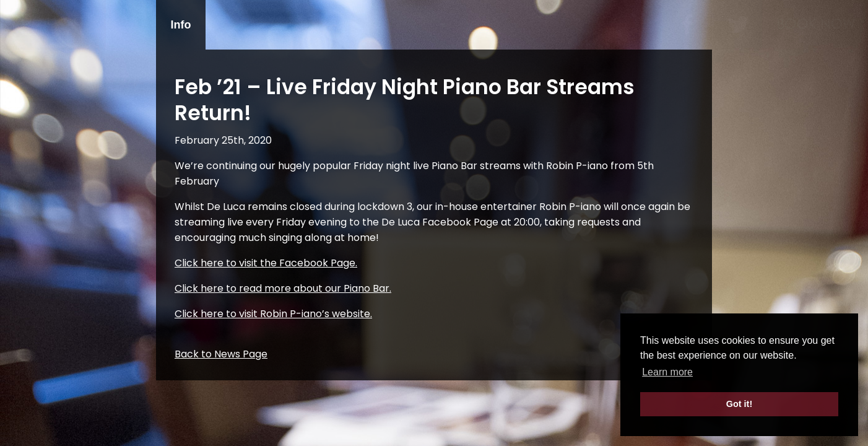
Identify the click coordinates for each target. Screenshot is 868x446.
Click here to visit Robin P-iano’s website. (273, 314)
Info (181, 25)
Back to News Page (221, 354)
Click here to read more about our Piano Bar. (283, 288)
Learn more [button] (667, 372)
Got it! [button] (739, 404)
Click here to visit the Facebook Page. (266, 263)
